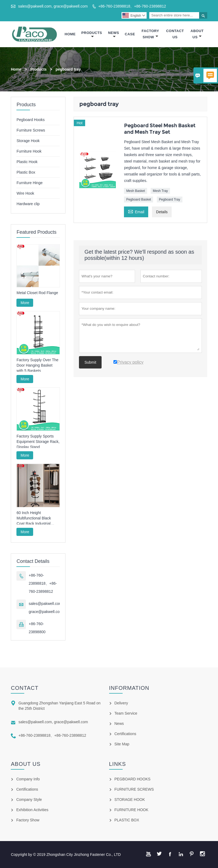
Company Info (28, 779)
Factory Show (150, 34)
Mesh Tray (160, 191)
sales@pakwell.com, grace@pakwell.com (53, 6)
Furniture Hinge (30, 183)
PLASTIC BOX (127, 820)
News (114, 35)
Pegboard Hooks (30, 120)
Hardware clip (28, 204)
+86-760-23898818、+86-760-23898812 (132, 6)
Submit (90, 362)
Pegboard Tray (170, 199)
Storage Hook (28, 141)
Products (92, 35)
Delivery (121, 703)
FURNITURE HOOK (132, 810)
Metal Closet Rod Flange (37, 293)
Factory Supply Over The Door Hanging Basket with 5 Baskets (37, 365)
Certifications (125, 734)
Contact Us (175, 34)
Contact (25, 688)
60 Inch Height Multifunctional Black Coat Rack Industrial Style (34, 518)
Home (70, 34)
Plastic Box (26, 172)
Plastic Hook (27, 162)
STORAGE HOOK (130, 800)
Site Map (122, 744)
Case (130, 34)
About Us (197, 34)
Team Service (126, 713)
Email (136, 211)
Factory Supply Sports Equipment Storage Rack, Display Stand (38, 442)
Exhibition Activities (32, 810)
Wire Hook (25, 193)
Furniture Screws (31, 130)
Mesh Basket (135, 191)
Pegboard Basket (139, 199)
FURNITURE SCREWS (134, 789)
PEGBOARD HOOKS (133, 779)
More (25, 303)
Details (162, 212)
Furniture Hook (29, 151)
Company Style (29, 800)
